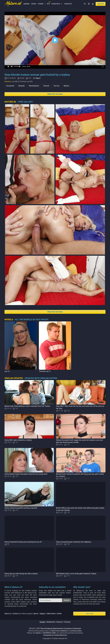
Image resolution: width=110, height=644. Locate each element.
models (41, 4)
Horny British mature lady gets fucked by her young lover (26, 474)
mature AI (68, 4)
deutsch (60, 622)
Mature (66, 86)
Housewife (10, 86)
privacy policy (76, 631)
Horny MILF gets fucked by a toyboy (18, 440)
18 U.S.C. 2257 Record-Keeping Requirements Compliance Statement (55, 628)
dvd (48, 4)
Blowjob (22, 86)
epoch (36, 614)
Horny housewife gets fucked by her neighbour (74, 542)
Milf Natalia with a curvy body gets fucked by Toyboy (76, 574)
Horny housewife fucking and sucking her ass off (23, 542)
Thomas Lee (44, 371)
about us (8, 614)
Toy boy (56, 86)
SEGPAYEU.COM (49, 633)
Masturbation (34, 86)
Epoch (38, 633)
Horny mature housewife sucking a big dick (21, 508)
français (67, 622)
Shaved (46, 86)
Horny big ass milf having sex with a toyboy (21, 574)
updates (26, 4)
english (42, 622)
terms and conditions (59, 631)
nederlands (51, 622)
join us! (101, 4)
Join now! (89, 614)
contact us (16, 614)
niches (34, 4)
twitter (59, 614)
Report (38, 78)
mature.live (57, 4)
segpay (42, 614)
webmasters (51, 614)
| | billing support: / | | (33, 614)
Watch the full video (55, 94)
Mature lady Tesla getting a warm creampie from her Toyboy (27, 406)
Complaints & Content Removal (55, 635)
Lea (6, 371)
